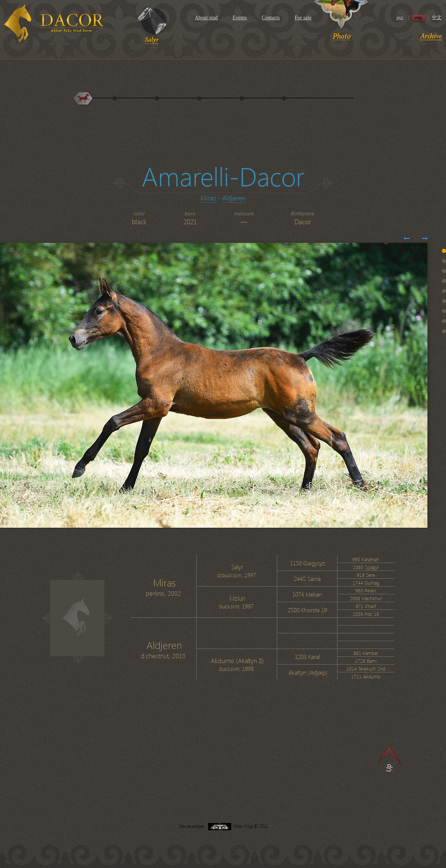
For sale (303, 18)
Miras (208, 198)
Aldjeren (234, 198)
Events (240, 18)
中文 (437, 17)
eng (418, 17)
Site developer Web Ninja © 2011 (223, 826)
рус (400, 17)
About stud (206, 18)
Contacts (271, 18)
